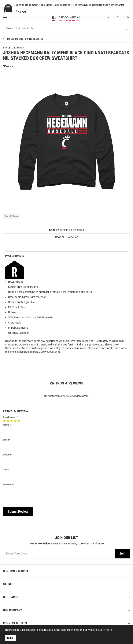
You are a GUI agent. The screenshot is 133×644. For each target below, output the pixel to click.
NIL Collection (67, 237)
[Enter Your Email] (58, 554)
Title (5, 470)
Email (6, 440)
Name (6, 425)
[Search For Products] (57, 28)
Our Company (13, 610)
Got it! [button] (10, 638)
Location (8, 455)
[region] (67, 308)
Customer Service (16, 571)
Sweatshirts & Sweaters (66, 230)
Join (122, 554)
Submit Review (18, 512)
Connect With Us (15, 623)
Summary (8, 485)
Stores (8, 584)
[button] (108, 16)
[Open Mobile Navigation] (5, 16)
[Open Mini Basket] (128, 16)
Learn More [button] (105, 629)
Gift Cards (11, 597)
